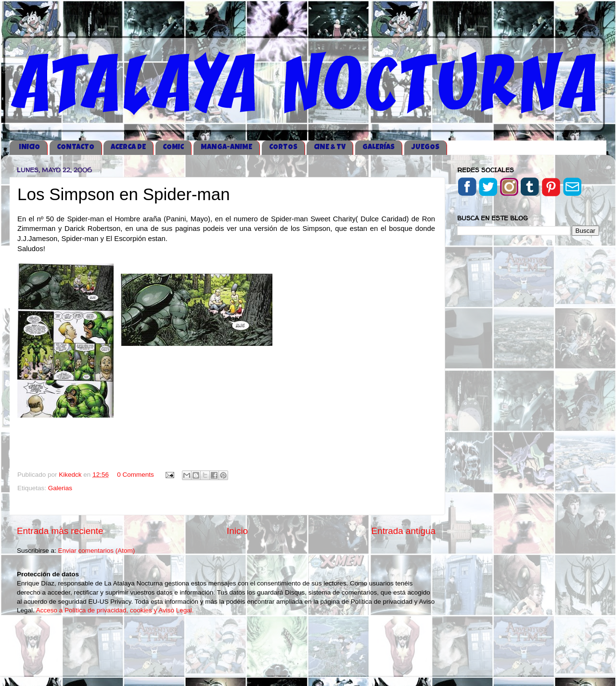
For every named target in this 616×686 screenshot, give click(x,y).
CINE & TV (330, 147)
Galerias (60, 488)
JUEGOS (425, 147)
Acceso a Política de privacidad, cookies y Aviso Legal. (115, 610)
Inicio (237, 531)
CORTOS (283, 147)
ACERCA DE (128, 147)
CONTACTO (76, 147)
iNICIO (29, 147)
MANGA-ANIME (226, 147)
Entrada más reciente (60, 531)
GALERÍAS (379, 147)
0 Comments (135, 475)
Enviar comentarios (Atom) (97, 551)
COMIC (173, 147)
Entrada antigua (404, 531)
